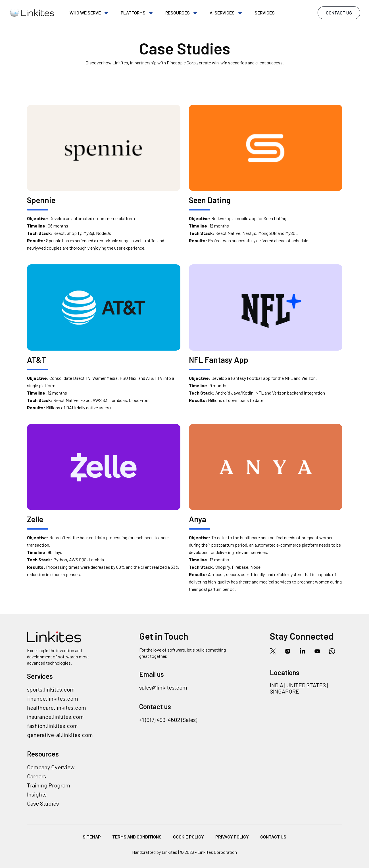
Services (265, 13)
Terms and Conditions (137, 837)
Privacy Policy (232, 837)
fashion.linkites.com (52, 726)
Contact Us (339, 13)
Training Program (49, 785)
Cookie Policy (188, 837)
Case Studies (43, 803)
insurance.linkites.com (55, 717)
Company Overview (51, 767)
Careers (37, 776)
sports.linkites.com (51, 689)
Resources (178, 13)
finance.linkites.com (53, 698)
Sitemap (92, 837)
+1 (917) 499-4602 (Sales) (168, 720)
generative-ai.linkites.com (60, 735)
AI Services (222, 13)
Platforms (133, 13)
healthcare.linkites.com (57, 707)
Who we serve (85, 13)
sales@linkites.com (163, 687)
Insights (37, 794)
